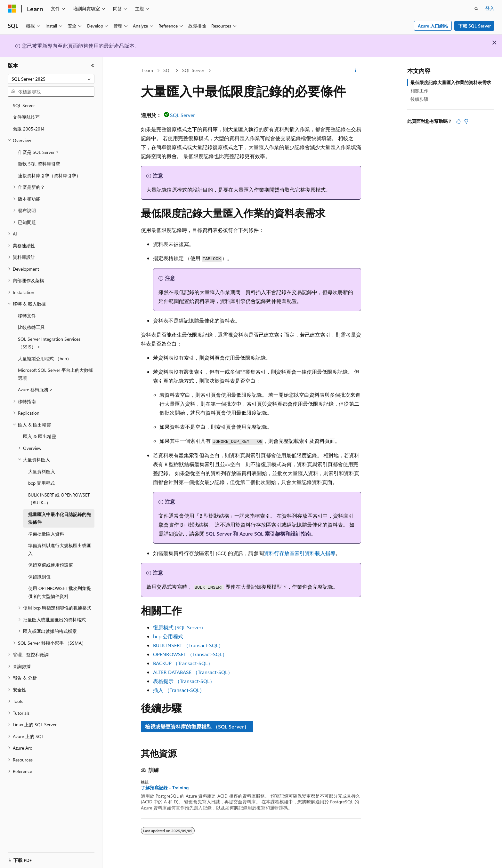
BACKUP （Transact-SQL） (183, 663)
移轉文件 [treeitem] (27, 316)
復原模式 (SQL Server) (178, 627)
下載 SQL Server (474, 26)
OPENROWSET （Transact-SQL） (190, 654)
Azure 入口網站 (433, 26)
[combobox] (51, 79)
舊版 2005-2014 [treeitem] (29, 129)
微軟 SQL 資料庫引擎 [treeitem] (39, 164)
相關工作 (419, 91)
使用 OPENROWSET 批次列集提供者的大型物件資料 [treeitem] (60, 592)
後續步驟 (419, 99)
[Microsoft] (12, 9)
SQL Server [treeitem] (24, 105)
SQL (167, 70)
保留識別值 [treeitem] (39, 577)
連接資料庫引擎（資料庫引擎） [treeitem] (49, 175)
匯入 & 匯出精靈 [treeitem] (40, 436)
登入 (490, 8)
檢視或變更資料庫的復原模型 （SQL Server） (197, 726)
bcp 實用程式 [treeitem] (41, 483)
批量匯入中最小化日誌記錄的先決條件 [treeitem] (60, 518)
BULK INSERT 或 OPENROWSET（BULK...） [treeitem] (59, 499)
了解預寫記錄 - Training (165, 788)
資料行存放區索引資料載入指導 (300, 553)
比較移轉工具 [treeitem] (31, 327)
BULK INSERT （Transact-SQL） (188, 645)
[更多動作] (356, 71)
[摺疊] (93, 66)
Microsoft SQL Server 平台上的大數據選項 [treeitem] (55, 374)
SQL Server (193, 70)
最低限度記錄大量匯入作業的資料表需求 (451, 82)
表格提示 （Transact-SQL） (184, 681)
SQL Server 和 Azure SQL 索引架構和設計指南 (258, 534)
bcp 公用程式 (168, 636)
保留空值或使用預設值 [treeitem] (51, 565)
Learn (148, 70)
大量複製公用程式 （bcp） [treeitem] (45, 358)
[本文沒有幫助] (466, 121)
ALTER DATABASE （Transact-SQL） (193, 672)
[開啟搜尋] (476, 9)
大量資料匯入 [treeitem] (42, 471)
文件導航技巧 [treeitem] (26, 117)
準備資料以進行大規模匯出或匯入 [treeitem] (60, 549)
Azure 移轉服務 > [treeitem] (35, 390)
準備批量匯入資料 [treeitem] (46, 534)
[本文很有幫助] (458, 121)
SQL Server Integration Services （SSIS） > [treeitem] (49, 343)
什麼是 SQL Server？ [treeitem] (39, 152)
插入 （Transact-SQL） (179, 690)
